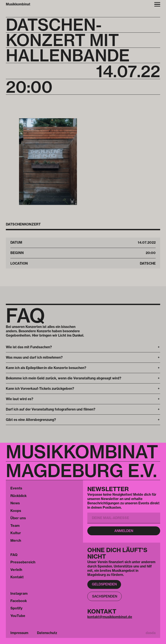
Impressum (19, 633)
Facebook (19, 601)
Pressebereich (23, 562)
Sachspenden (105, 596)
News (15, 503)
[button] (83, 347)
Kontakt (17, 577)
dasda (151, 633)
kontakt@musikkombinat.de (110, 617)
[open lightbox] (48, 162)
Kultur (16, 533)
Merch (16, 540)
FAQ (14, 555)
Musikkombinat (18, 4)
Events (16, 488)
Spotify (16, 608)
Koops (16, 511)
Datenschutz (47, 633)
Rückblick (18, 496)
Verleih (16, 570)
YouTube (18, 616)
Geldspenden (104, 584)
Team (15, 526)
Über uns (18, 518)
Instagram (19, 593)
